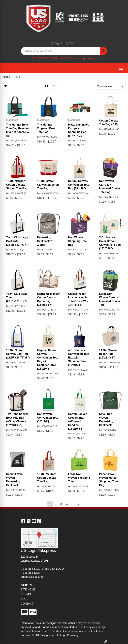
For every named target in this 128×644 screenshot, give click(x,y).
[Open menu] (121, 68)
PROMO (26, 594)
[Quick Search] (60, 51)
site (57, 631)
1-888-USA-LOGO (62, 58)
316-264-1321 (40, 58)
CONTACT (27, 604)
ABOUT (25, 599)
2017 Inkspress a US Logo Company (57, 635)
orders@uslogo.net (86, 58)
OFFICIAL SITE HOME (28, 588)
